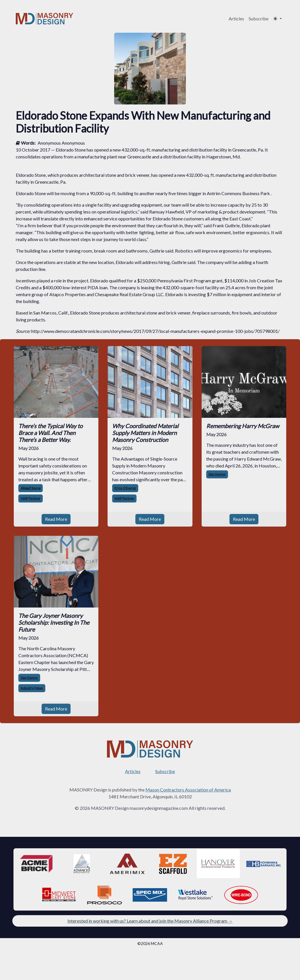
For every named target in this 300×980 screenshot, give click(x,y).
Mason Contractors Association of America (188, 790)
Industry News (32, 688)
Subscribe (259, 19)
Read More (56, 519)
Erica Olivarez (125, 488)
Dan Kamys (217, 474)
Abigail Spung (31, 488)
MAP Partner (31, 498)
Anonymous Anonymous (61, 143)
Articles (236, 19)
